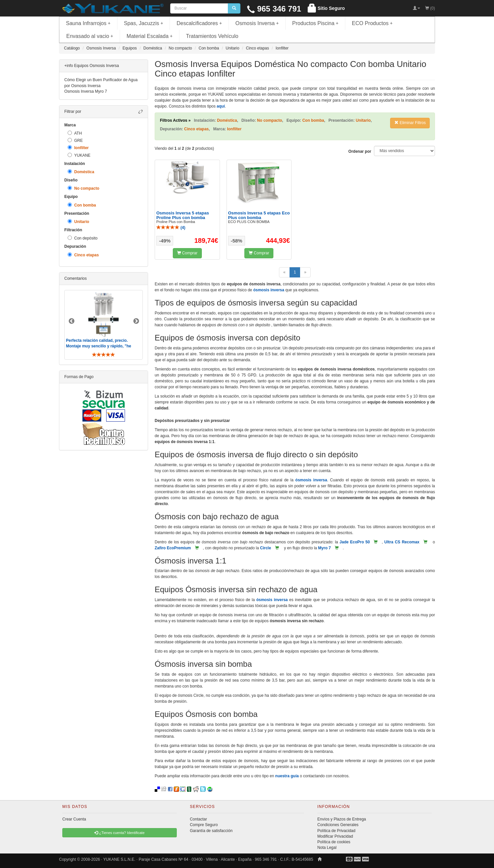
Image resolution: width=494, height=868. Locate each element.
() (171, 228)
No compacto (83, 188)
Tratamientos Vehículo (212, 36)
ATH (75, 133)
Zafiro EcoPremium (173, 548)
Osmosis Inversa (257, 23)
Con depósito (83, 238)
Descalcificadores (199, 23)
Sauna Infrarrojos (88, 23)
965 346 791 (274, 9)
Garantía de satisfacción (211, 831)
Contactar (199, 819)
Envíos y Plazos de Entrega (341, 819)
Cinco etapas (83, 255)
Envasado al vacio (90, 36)
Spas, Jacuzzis (144, 23)
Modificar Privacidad (335, 836)
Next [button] (136, 321)
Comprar (187, 253)
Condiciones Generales (338, 825)
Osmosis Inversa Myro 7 (86, 91)
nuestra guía (287, 776)
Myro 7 (325, 548)
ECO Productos (372, 23)
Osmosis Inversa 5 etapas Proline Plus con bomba (183, 215)
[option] (104, 325)
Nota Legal (327, 848)
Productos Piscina (315, 23)
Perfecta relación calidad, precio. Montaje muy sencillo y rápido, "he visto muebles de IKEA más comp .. (99, 346)
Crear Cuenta (74, 819)
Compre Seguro (204, 825)
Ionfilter (78, 148)
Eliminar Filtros (410, 123)
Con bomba (82, 205)
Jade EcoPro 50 (355, 542)
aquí (221, 106)
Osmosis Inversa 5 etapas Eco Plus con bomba (259, 215)
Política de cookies (334, 842)
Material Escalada (150, 36)
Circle (265, 548)
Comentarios (76, 278)
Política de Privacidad (336, 831)
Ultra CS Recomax (402, 542)
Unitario (78, 222)
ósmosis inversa (269, 290)
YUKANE (79, 155)
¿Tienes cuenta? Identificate (119, 833)
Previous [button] (72, 321)
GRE (75, 140)
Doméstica (81, 172)
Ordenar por (360, 151)
